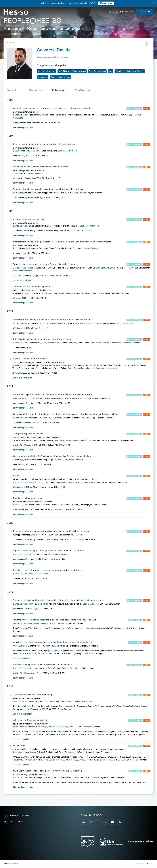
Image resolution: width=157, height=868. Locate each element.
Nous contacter (13, 822)
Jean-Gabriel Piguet (50, 344)
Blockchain (43, 77)
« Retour (11, 43)
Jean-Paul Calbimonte (68, 151)
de (131, 12)
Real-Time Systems (97, 71)
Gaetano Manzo (20, 269)
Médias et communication (18, 816)
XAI (111, 71)
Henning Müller (112, 369)
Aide (114, 12)
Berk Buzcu (61, 115)
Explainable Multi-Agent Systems (130, 71)
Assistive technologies (60, 77)
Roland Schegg (88, 418)
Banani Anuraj (19, 151)
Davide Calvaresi (20, 115)
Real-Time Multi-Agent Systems (72, 71)
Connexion (145, 12)
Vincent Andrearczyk (95, 369)
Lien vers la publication (23, 128)
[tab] (16, 91)
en (126, 12)
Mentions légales (11, 864)
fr (122, 12)
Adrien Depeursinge (76, 369)
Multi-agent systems (46, 71)
